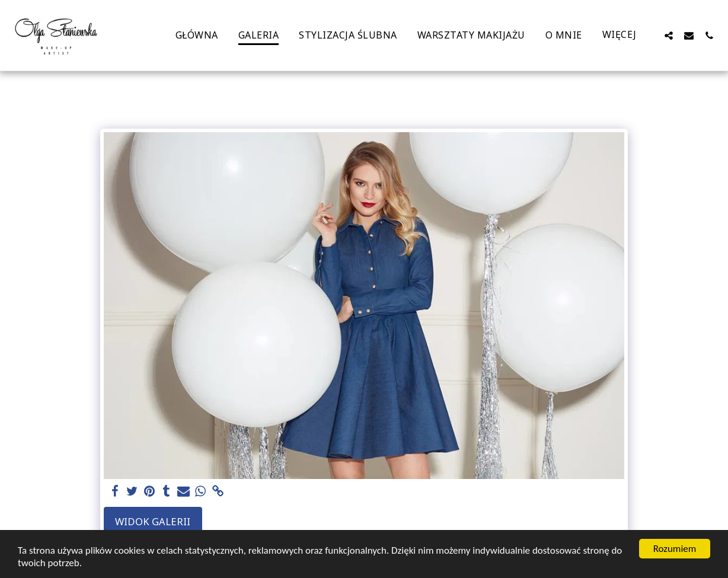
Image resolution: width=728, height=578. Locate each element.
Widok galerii (153, 521)
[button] (669, 35)
